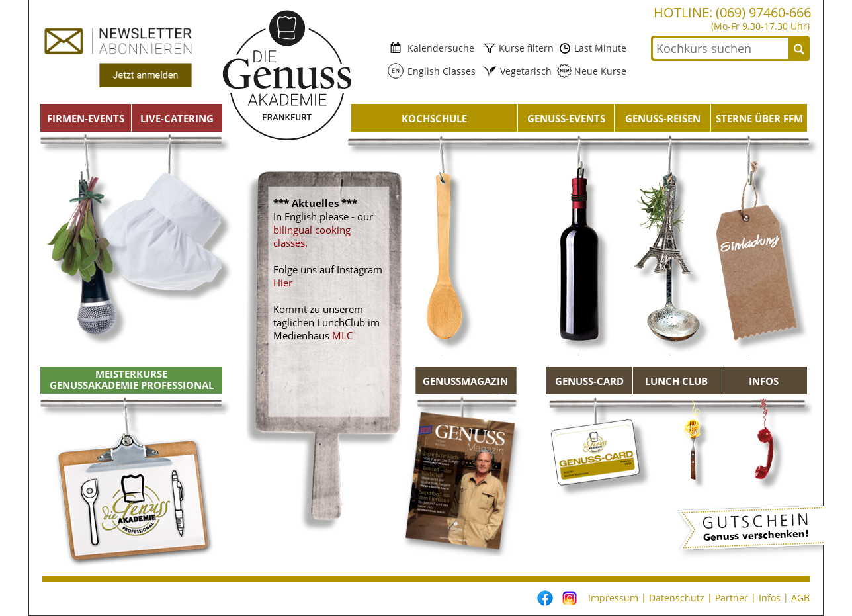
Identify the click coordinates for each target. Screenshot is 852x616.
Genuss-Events (566, 118)
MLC (342, 335)
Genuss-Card (589, 381)
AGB (800, 598)
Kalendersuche (438, 48)
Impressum (613, 598)
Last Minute (599, 48)
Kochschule (434, 118)
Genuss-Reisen (663, 118)
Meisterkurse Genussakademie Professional (132, 379)
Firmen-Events (86, 118)
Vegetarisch (522, 71)
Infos (764, 381)
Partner (732, 598)
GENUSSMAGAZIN (465, 381)
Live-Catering (177, 118)
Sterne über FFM (759, 118)
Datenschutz (677, 598)
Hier (283, 283)
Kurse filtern (525, 48)
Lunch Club (676, 381)
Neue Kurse (599, 71)
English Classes (438, 71)
